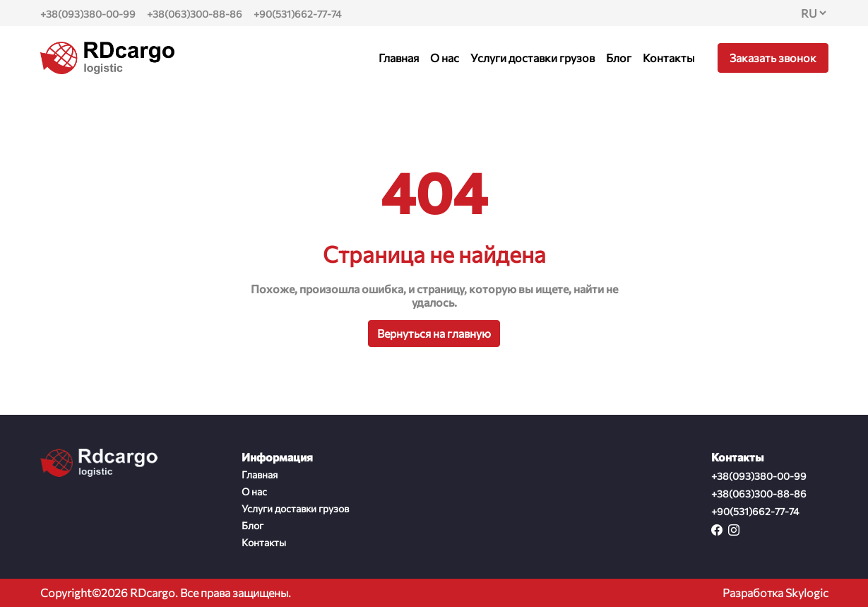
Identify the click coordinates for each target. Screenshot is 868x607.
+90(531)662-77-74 (297, 14)
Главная (399, 58)
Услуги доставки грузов (533, 58)
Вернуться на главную (434, 333)
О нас (445, 58)
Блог (619, 58)
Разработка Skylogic (775, 593)
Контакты (669, 58)
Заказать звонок (773, 58)
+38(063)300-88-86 (195, 14)
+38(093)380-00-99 (88, 14)
